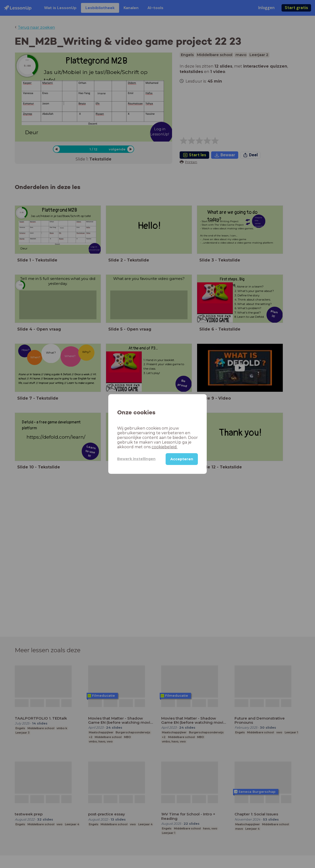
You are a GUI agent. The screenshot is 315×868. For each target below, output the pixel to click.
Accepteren (182, 459)
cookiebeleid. (165, 447)
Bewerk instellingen (136, 459)
